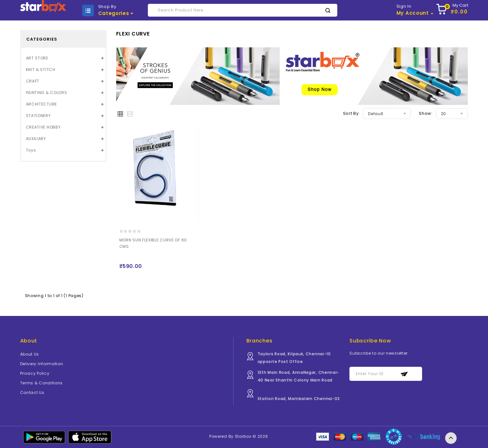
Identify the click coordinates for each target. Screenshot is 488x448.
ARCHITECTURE (41, 104)
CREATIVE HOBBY (43, 127)
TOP (451, 438)
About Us (30, 354)
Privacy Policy (35, 373)
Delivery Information (42, 364)
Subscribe (404, 374)
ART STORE (37, 58)
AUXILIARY (36, 139)
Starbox (243, 436)
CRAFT (33, 81)
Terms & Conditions (42, 383)
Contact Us (32, 393)
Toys (31, 150)
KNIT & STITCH (41, 70)
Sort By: (352, 113)
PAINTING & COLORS (47, 93)
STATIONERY (38, 116)
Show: (426, 113)
